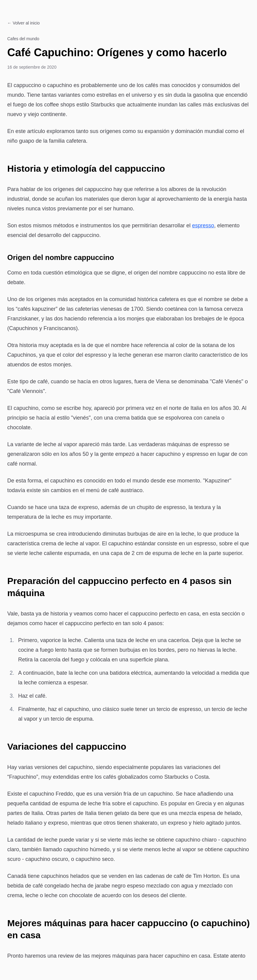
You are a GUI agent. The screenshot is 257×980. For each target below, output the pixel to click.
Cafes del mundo (23, 39)
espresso (203, 226)
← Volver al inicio (23, 23)
